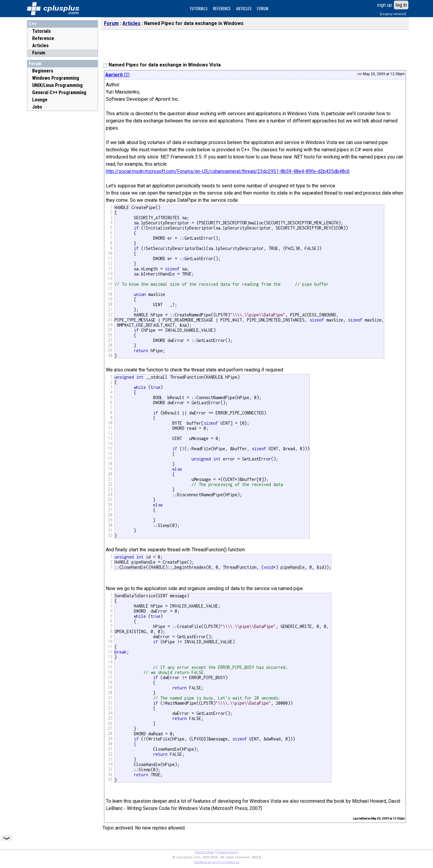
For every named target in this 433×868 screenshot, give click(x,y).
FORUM (263, 8)
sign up (384, 5)
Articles (40, 46)
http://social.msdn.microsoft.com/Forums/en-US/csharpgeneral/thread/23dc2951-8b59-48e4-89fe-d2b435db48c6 (228, 171)
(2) (117, 75)
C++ (32, 24)
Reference (43, 38)
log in (401, 5)
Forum (39, 53)
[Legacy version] (393, 14)
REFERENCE (222, 8)
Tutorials (41, 31)
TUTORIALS (198, 8)
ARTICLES (244, 8)
